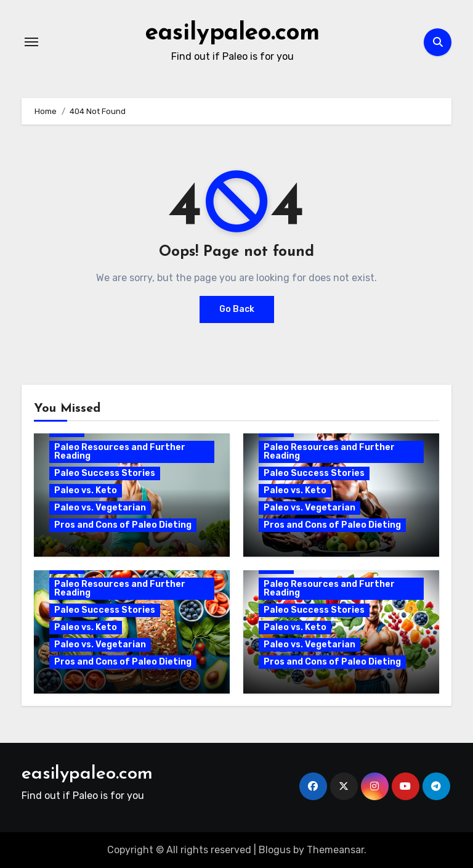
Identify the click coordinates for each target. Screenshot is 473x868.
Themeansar (335, 849)
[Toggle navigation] (31, 42)
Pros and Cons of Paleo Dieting (123, 525)
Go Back (237, 309)
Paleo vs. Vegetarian (100, 508)
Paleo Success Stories (105, 473)
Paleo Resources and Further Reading (120, 452)
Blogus (275, 849)
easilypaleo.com (233, 33)
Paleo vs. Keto (86, 490)
